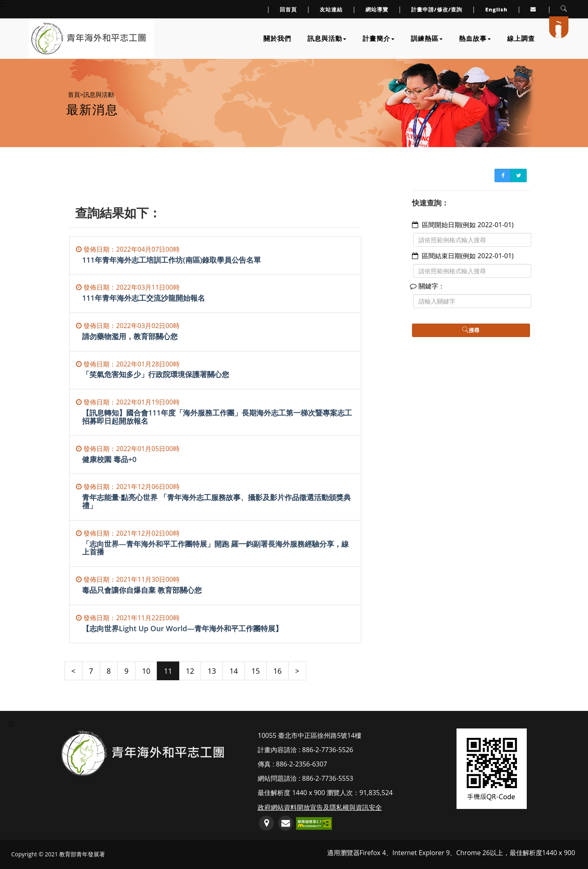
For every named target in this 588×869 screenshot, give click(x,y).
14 (234, 671)
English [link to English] (496, 9)
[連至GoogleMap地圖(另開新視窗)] (266, 823)
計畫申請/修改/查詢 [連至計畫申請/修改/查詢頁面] (437, 9)
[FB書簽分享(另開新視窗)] (503, 175)
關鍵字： (428, 286)
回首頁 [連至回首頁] (288, 9)
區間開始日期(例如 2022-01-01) (468, 225)
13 (212, 671)
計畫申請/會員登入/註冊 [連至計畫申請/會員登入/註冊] (559, 24)
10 (146, 671)
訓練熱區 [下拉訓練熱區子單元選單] (427, 38)
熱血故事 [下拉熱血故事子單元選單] (475, 38)
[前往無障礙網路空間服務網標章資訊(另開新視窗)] (314, 822)
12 (190, 671)
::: (64, 94)
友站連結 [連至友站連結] (331, 9)
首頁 (74, 94)
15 (256, 671)
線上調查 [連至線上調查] (521, 38)
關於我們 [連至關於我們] (277, 38)
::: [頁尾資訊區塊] (11, 724)
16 (277, 671)
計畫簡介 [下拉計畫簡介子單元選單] (379, 38)
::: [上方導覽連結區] (3, 4)
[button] (564, 9)
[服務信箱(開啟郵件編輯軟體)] (286, 823)
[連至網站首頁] (88, 38)
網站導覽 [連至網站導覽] (377, 9)
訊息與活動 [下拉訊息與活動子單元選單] (327, 38)
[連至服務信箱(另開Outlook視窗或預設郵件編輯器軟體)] (534, 9)
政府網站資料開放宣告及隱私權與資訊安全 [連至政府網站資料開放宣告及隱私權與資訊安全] (320, 807)
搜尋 (471, 330)
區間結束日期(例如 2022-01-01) (468, 256)
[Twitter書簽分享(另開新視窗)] (519, 175)
